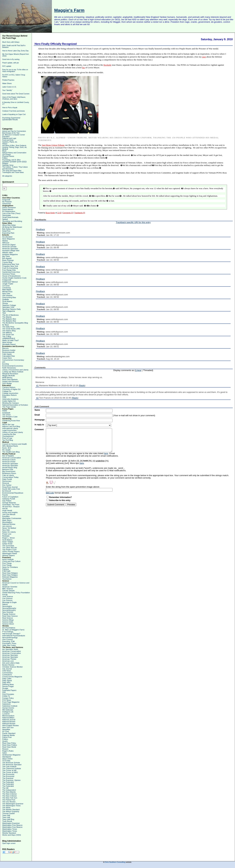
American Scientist (10, 587)
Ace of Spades (8, 456)
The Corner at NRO (10, 772)
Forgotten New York (10, 266)
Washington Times (10, 829)
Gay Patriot (7, 501)
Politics (5, 158)
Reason (5, 749)
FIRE (4, 397)
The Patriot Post (9, 800)
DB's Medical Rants (10, 446)
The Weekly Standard (11, 810)
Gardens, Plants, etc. (10, 142)
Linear (138, 370)
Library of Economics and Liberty (15, 370)
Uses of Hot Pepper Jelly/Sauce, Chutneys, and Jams (14, 98)
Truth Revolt (7, 821)
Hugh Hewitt (7, 510)
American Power (9, 462)
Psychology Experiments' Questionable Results (11, 119)
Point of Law (7, 438)
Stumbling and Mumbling (12, 221)
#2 (37, 398)
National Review (9, 524)
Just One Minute (9, 514)
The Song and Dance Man (12, 171)
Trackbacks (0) (80, 213)
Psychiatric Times (9, 643)
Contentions (7, 675)
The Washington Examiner (13, 804)
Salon (5, 753)
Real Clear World (9, 747)
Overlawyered (8, 436)
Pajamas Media (8, 735)
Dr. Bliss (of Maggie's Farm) (13, 630)
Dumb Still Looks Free (11, 489)
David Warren (8, 209)
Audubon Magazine (10, 254)
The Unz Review (9, 802)
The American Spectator (12, 765)
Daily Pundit (7, 479)
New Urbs (6, 294)
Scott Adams (7, 301)
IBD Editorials (8, 710)
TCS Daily (6, 761)
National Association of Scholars (15, 405)
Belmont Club (8, 469)
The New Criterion (10, 794)
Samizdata (7, 215)
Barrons (5, 348)
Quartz (5, 741)
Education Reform (9, 395)
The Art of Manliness (10, 315)
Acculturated (7, 237)
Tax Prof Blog (8, 440)
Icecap (5, 595)
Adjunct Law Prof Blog (11, 426)
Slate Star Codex (9, 645)
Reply (82, 385)
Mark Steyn (7, 520)
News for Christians (10, 567)
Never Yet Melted (9, 528)
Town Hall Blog (8, 819)
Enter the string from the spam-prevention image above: (73, 487)
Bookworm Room (9, 473)
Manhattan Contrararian (12, 518)
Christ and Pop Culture (11, 561)
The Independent (9, 790)
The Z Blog (7, 337)
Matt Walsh (7, 290)
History (5, 144)
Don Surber (7, 485)
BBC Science (8, 589)
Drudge (5, 688)
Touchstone (7, 579)
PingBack (40, 229)
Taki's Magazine (9, 311)
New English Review (10, 725)
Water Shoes (7, 83)
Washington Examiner (11, 823)
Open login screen (9, 843)
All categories (7, 176)
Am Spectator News (10, 649)
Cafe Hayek (7, 354)
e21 (4, 362)
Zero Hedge (7, 383)
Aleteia (5, 241)
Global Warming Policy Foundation (16, 593)
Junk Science (8, 596)
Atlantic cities (8, 252)
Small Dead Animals (10, 217)
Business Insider (9, 350)
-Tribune (53, 145)
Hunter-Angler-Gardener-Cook (14, 278)
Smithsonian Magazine (11, 755)
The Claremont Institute (12, 768)
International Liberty (10, 428)
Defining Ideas (8, 684)
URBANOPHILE (9, 338)
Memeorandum (8, 716)
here (106, 453)
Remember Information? (60, 497)
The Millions (7, 333)
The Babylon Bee (9, 319)
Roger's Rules (8, 751)
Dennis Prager (8, 686)
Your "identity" (7, 90)
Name (37, 410)
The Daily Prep (8, 327)
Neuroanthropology (10, 638)
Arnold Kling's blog (10, 467)
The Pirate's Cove (9, 550)
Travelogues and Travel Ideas (13, 172)
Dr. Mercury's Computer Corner (14, 135)
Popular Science (9, 614)
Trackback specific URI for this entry (133, 222)
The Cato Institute (9, 767)
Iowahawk (6, 413)
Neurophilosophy (9, 610)
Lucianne (6, 714)
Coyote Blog (7, 262)
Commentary (7, 673)
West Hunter (7, 342)
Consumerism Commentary (13, 360)
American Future (9, 460)
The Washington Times (11, 806)
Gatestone (6, 704)
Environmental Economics (13, 366)
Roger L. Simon (8, 538)
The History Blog (9, 331)
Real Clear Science (10, 616)
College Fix (7, 391)
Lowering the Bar (9, 434)
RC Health (6, 450)
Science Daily (8, 622)
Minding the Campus (11, 403)
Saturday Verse (8, 165)
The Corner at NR (9, 770)
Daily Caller (7, 679)
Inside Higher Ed (9, 401)
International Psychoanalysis (14, 636)
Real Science (8, 618)
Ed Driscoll (7, 491)
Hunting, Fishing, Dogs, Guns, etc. (15, 147)
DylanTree (6, 231)
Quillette (6, 299)
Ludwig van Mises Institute (13, 372)
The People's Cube (10, 417)
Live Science (7, 598)
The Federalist (8, 782)
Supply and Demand (10, 381)
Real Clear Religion (10, 573)
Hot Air (5, 509)
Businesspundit (8, 352)
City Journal (7, 669)
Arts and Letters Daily (11, 663)
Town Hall (6, 815)
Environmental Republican (13, 493)
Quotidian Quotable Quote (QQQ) (14, 162)
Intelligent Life (8, 712)
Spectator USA (8, 307)
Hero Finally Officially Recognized (56, 44)
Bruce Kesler (50, 213)
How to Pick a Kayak (10, 108)
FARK (5, 411)
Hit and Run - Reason (11, 507)
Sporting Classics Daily (11, 309)
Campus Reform (9, 387)
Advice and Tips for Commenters (14, 131)
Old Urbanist (7, 295)
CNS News (7, 671)
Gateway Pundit (9, 499)
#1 (37, 385)
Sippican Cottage (9, 305)
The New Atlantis (9, 792)
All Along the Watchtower (12, 227)
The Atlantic (7, 317)
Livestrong (6, 288)
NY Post (6, 731)
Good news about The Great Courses (16, 94)
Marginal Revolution (10, 374)
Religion (5, 163)
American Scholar (9, 247)
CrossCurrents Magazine (12, 677)
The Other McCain (10, 548)
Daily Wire (6, 682)
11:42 (59, 213)
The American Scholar (11, 763)
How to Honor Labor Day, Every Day (15, 51)
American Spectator (10, 249)
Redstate (6, 536)
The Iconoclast (8, 546)
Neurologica (7, 606)
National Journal (9, 720)
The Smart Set (8, 335)
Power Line (7, 534)
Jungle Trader (8, 284)
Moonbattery (7, 522)
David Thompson (9, 208)
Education (6, 137)
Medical (5, 149)
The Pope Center (9, 407)
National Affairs (8, 718)
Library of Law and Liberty (13, 432)
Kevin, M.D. (7, 448)
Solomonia (7, 204)
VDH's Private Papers (11, 552)
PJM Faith (6, 571)
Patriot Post (7, 737)
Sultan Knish (7, 544)
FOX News (7, 700)
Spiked (5, 219)
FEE (4, 692)
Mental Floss (7, 292)
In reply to (39, 425)
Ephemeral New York (11, 264)
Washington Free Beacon (12, 825)
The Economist (8, 774)
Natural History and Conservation (14, 153)
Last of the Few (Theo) (11, 213)
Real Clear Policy (9, 743)
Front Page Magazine (11, 702)
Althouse (6, 243)
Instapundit (7, 280)
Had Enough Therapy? (11, 634)
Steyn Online (7, 759)
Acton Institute (8, 559)
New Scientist (8, 612)
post (204, 57)
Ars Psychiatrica (9, 628)
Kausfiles (6, 516)
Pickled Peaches (8, 80)
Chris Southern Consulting (115, 862)
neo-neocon (7, 526)
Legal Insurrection (9, 430)
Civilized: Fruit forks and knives (14, 111)
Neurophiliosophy (9, 608)
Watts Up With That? (11, 340)
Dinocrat (6, 483)
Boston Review (8, 665)
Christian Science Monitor (12, 667)
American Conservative (12, 458)
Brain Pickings (8, 260)
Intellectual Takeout (10, 282)
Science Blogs (8, 620)
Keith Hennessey (9, 368)
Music (4, 151)
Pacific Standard (9, 733)
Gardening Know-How (11, 272)
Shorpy (5, 303)
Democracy (7, 481)
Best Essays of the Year (11, 133)
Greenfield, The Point (11, 505)
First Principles (8, 694)
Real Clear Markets (10, 380)
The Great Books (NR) (11, 329)
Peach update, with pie (11, 63)
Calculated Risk (8, 356)
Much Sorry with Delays (11, 42)
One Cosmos (8, 639)
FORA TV (6, 696)
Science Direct (8, 624)
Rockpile (107, 65)
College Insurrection (10, 393)
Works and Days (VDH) (12, 835)
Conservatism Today (10, 477)
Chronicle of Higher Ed (11, 389)
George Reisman (9, 503)
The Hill (5, 788)
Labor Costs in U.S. (9, 87)
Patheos (6, 569)
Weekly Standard (9, 833)
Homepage (40, 420)
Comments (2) (68, 213)
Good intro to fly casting (11, 59)
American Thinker (9, 659)
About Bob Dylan (9, 225)
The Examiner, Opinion (11, 780)
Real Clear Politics (10, 745)
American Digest (9, 245)
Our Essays (7, 154)
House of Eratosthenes (11, 276)
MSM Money (7, 378)
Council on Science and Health (15, 444)
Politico (5, 739)
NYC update (7, 66)
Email (37, 415)
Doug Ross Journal (10, 487)
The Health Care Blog (11, 452)
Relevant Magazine (10, 577)
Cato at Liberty (8, 475)
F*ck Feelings (8, 632)
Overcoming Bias (9, 297)
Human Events (8, 708)
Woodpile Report (9, 344)
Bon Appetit (7, 258)
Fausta (5, 495)
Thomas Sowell (8, 813)
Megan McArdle (9, 376)
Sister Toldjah (8, 542)
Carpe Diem (7, 358)
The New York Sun (10, 798)
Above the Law (8, 424)
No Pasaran (7, 202)
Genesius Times (9, 274)
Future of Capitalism (10, 497)
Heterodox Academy (10, 399)
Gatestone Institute (10, 706)
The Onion (6, 415)
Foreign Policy (8, 698)
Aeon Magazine (8, 239)
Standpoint (7, 757)
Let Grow (6, 286)
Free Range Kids (9, 270)
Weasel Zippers (8, 555)
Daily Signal (7, 681)
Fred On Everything (10, 268)
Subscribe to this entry (60, 500)
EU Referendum (9, 211)
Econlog (6, 364)
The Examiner (8, 778)
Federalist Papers (9, 690)
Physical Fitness (8, 156)
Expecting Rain (8, 233)
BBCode (50, 493)
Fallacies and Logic (9, 138)
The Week (6, 808)
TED (4, 313)
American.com (8, 661)
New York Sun (8, 727)
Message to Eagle (9, 602)
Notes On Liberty (9, 532)
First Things (7, 563)
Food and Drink (8, 140)
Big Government (9, 471)
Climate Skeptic (8, 591)
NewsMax (6, 729)
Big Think (6, 256)
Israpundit (6, 200)
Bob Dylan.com (8, 229)
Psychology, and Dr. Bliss (11, 160)
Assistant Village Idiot (11, 251)
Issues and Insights (10, 512)
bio (83, 68)
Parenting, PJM (8, 641)
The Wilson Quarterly (11, 811)
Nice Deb (6, 530)
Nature (5, 604)
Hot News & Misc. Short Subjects (14, 146)
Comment (39, 430)
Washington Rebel (10, 553)
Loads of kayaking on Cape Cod (14, 114)
